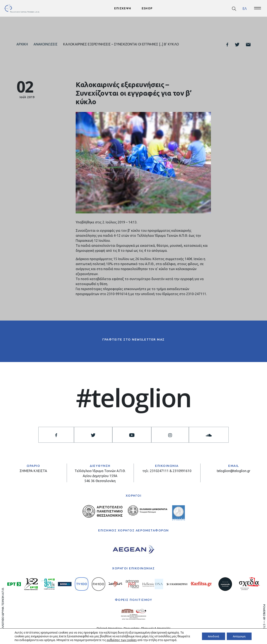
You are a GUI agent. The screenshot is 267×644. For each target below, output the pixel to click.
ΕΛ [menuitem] (245, 8)
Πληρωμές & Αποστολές (156, 628)
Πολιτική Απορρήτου (109, 628)
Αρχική (22, 44)
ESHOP (147, 8)
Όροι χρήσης (132, 628)
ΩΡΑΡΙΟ (33, 466)
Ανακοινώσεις (46, 44)
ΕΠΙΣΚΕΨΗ (123, 8)
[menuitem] (245, 8)
